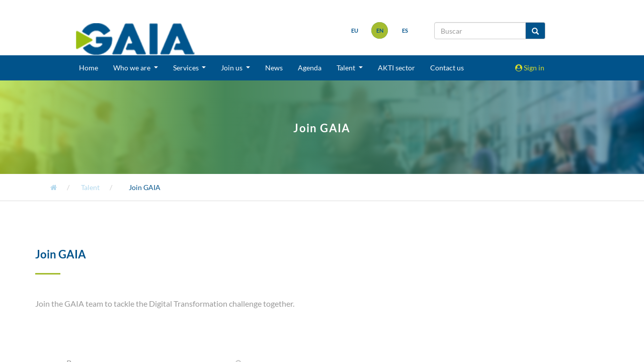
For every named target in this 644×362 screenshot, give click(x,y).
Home (89, 68)
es (405, 30)
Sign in (530, 68)
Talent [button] (347, 68)
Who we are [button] (133, 68)
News (274, 68)
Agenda (310, 68)
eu (355, 30)
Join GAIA (145, 187)
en (380, 30)
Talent (90, 187)
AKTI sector (396, 68)
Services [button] (187, 68)
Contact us (447, 68)
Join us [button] (232, 68)
